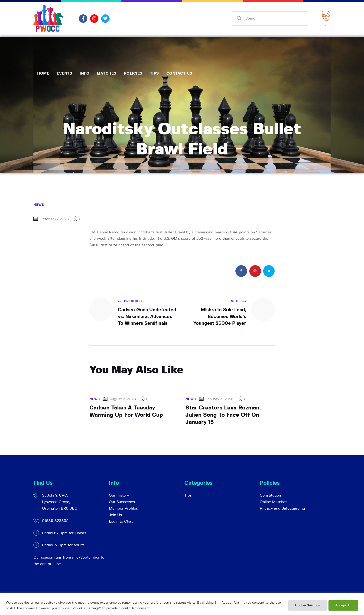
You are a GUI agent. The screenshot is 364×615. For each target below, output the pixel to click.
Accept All (343, 605)
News (39, 205)
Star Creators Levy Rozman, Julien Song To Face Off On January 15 (223, 415)
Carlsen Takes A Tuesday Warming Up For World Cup (126, 411)
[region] (182, 604)
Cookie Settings (307, 605)
